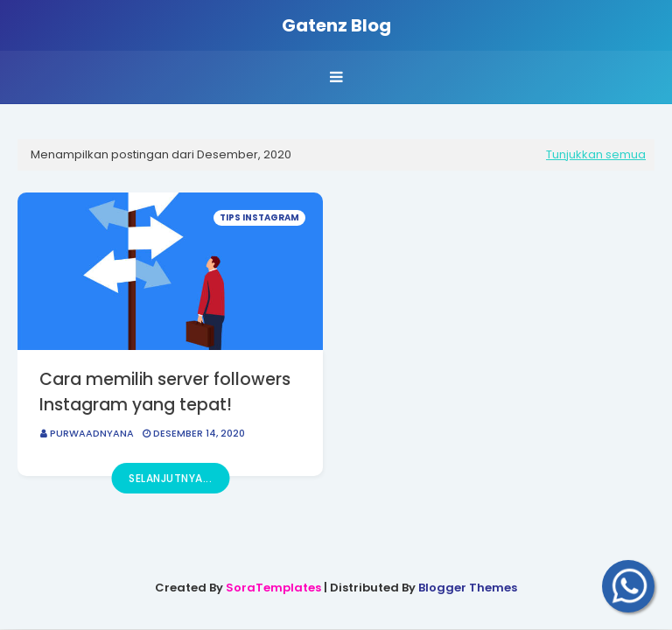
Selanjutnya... (170, 478)
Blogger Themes (468, 588)
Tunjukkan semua (596, 154)
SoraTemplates (273, 588)
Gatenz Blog (336, 25)
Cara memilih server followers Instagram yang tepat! (165, 392)
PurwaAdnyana (92, 433)
